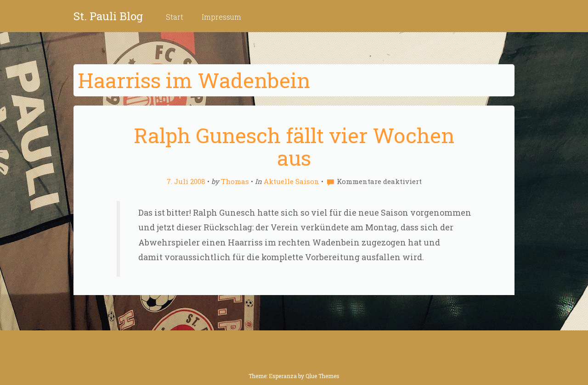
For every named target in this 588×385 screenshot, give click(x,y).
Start (175, 17)
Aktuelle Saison (291, 181)
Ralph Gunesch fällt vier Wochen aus (294, 147)
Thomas (235, 181)
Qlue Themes (322, 376)
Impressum (221, 17)
